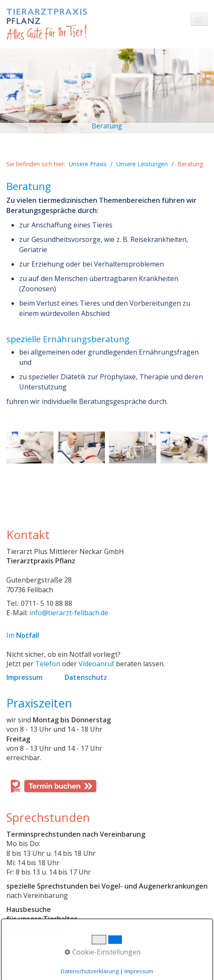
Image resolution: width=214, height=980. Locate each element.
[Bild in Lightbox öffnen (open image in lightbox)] (30, 447)
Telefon (48, 664)
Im (23, 635)
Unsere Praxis (88, 164)
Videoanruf (96, 664)
